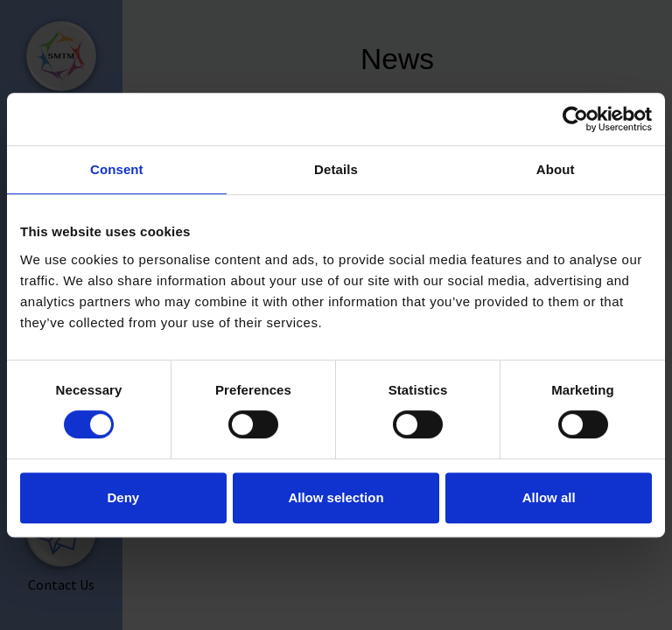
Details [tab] (336, 169)
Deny (123, 497)
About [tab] (556, 169)
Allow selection (336, 497)
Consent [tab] (117, 169)
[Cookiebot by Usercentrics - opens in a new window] (575, 119)
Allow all (549, 497)
